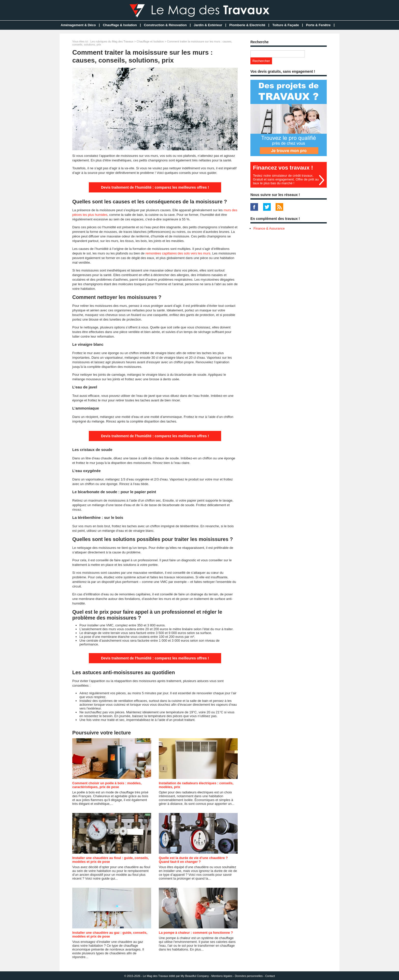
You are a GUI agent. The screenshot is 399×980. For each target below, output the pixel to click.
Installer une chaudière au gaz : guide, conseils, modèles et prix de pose (110, 934)
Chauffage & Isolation (120, 25)
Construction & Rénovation (165, 25)
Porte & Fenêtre (318, 25)
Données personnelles (249, 976)
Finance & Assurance (269, 228)
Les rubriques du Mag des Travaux (112, 41)
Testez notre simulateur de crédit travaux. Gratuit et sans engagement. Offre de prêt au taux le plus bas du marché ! (286, 179)
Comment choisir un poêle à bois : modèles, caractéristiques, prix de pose (107, 785)
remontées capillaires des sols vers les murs (178, 253)
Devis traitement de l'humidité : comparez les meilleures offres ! (155, 187)
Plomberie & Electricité (247, 25)
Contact (270, 976)
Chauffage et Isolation (150, 41)
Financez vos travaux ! (283, 168)
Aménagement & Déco (78, 25)
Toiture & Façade (286, 25)
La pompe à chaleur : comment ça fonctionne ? (196, 933)
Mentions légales (222, 976)
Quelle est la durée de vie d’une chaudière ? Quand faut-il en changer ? (193, 860)
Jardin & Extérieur (208, 25)
